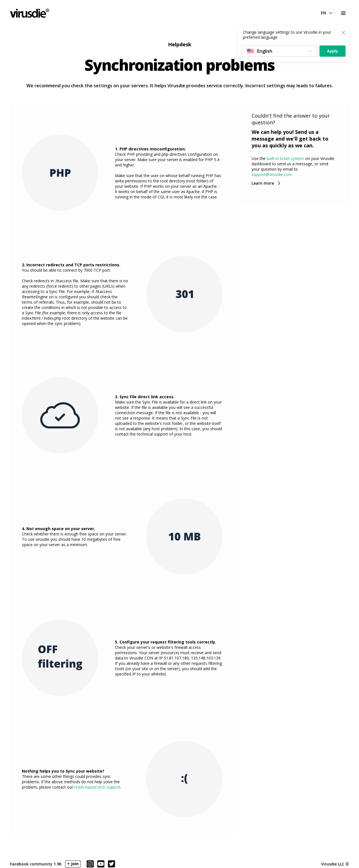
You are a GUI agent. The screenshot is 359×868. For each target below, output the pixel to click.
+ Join (73, 864)
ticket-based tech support (97, 787)
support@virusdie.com (272, 174)
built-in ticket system (285, 158)
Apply (332, 51)
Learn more (263, 183)
